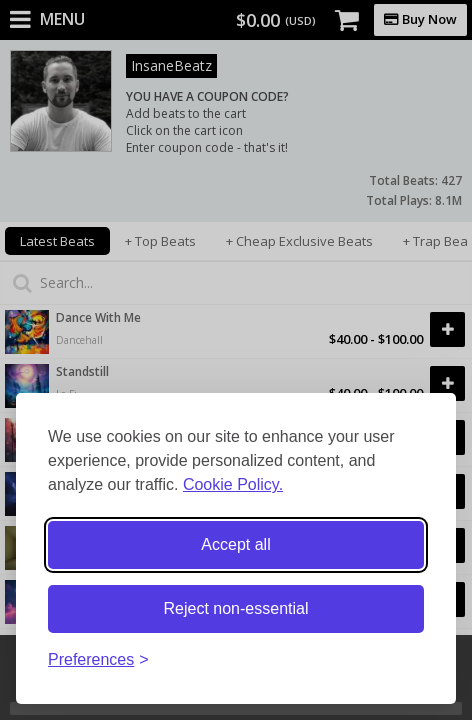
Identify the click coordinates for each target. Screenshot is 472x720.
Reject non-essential (236, 608)
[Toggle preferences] (98, 660)
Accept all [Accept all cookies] (235, 544)
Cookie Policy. (233, 484)
